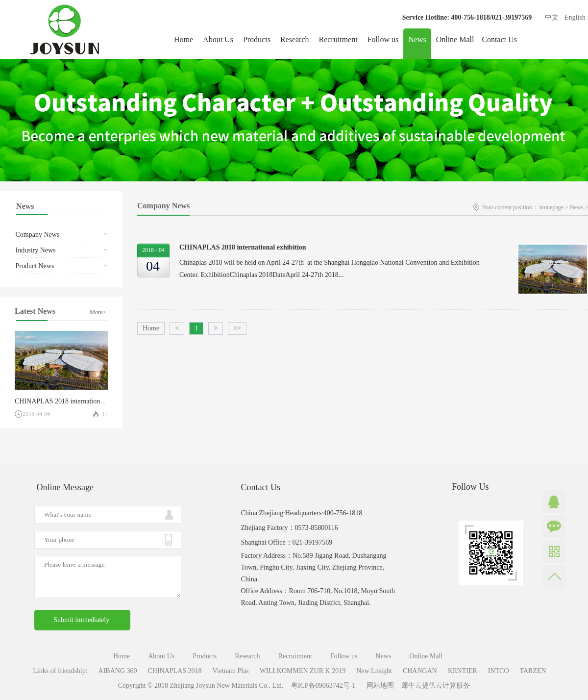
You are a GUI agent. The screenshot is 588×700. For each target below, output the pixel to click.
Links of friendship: (60, 671)
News (576, 207)
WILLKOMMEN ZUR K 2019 (303, 671)
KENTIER (463, 671)
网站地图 (379, 686)
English (575, 17)
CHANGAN (420, 671)
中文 (552, 17)
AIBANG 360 (118, 671)
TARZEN (533, 671)
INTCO (499, 671)
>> (237, 328)
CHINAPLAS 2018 (175, 671)
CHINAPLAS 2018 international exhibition (75, 401)
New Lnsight (374, 671)
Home (184, 39)
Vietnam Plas (231, 671)
